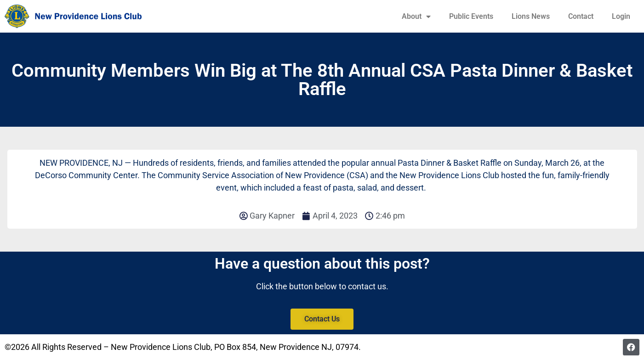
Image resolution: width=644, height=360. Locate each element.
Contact (581, 16)
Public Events (471, 16)
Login (621, 16)
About (416, 17)
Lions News (531, 16)
